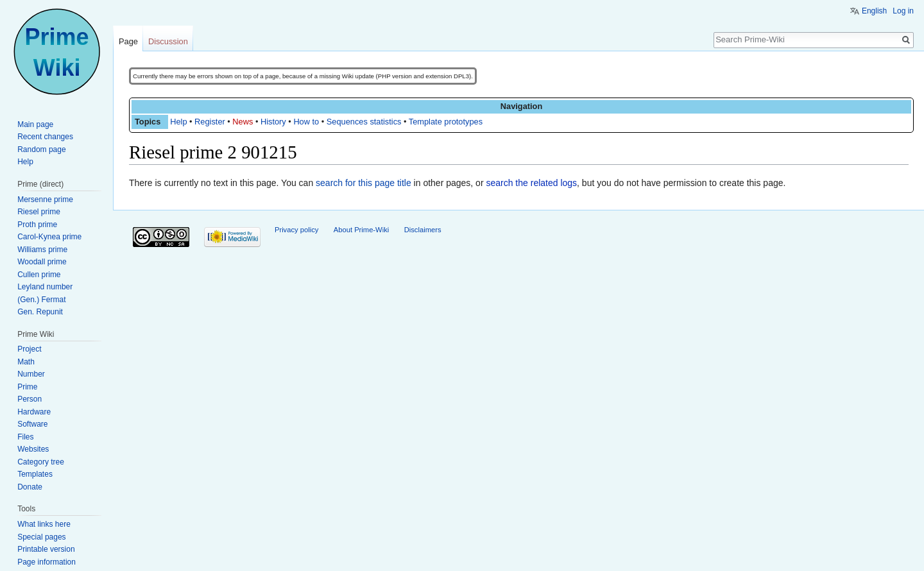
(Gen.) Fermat (41, 300)
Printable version (46, 549)
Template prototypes (446, 122)
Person (30, 399)
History (273, 122)
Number (31, 374)
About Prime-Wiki (361, 230)
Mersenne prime (45, 200)
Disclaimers (423, 230)
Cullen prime (39, 275)
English (874, 11)
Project (29, 349)
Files (25, 437)
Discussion (168, 41)
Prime (27, 387)
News (243, 122)
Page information (47, 562)
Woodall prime (42, 262)
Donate (30, 487)
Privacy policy (296, 230)
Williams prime (42, 250)
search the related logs (531, 183)
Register (210, 122)
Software (32, 424)
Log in (903, 11)
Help (178, 122)
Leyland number (45, 287)
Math (26, 362)
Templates (35, 474)
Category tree (41, 462)
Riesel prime (39, 212)
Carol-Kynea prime (49, 237)
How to (306, 122)
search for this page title (364, 183)
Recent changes (45, 137)
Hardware (34, 412)
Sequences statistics (364, 122)
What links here (44, 524)
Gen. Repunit (40, 312)
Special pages (41, 537)
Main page (35, 124)
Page (128, 41)
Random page (41, 149)
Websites (33, 449)
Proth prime (37, 225)
